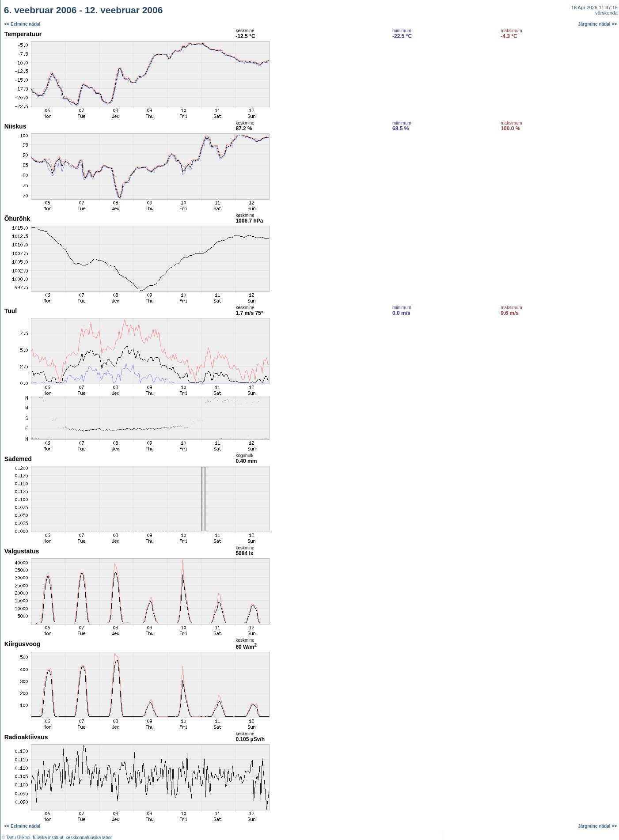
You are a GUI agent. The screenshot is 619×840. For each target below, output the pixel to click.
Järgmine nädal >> (597, 24)
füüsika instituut (48, 838)
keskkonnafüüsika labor (89, 838)
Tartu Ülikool (18, 838)
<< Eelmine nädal (23, 24)
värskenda (606, 13)
